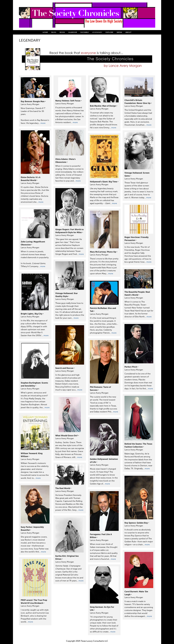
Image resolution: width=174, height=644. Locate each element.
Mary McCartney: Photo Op (103, 252)
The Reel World (63, 488)
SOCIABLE (85, 32)
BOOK (62, 32)
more (43, 123)
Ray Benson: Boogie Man (33, 101)
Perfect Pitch (131, 367)
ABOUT (128, 32)
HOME (45, 32)
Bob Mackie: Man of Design (103, 106)
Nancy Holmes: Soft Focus (68, 101)
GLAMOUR (73, 32)
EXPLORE (109, 32)
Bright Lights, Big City (32, 314)
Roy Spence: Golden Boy (136, 523)
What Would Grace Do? (67, 436)
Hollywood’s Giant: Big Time (104, 182)
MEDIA (119, 32)
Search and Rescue (64, 368)
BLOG (54, 32)
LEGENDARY (97, 32)
